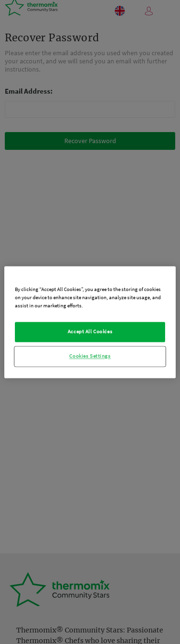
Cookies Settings (90, 356)
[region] (90, 322)
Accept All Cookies (90, 331)
